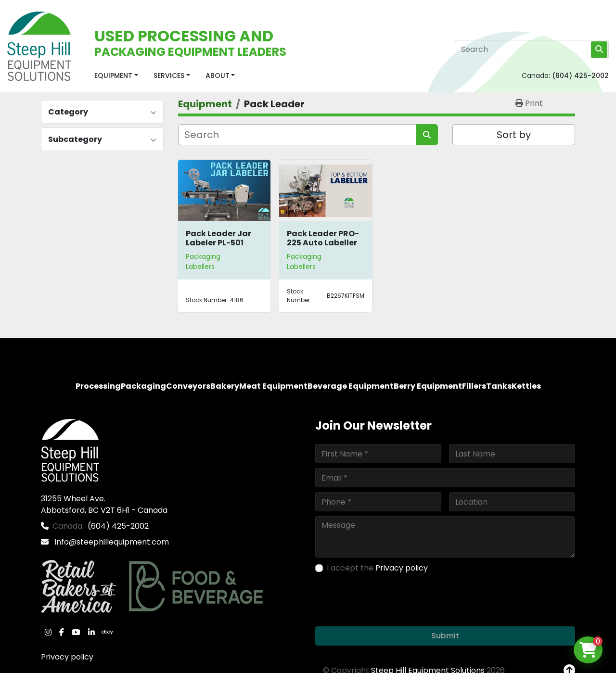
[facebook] (62, 632)
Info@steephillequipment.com (111, 542)
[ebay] (107, 632)
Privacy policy (67, 657)
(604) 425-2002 (580, 76)
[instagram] (48, 632)
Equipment (113, 76)
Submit (445, 636)
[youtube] (76, 632)
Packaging (203, 256)
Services (169, 76)
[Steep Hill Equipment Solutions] (70, 450)
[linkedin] (91, 632)
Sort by (514, 135)
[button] (116, 76)
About (218, 76)
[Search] (532, 50)
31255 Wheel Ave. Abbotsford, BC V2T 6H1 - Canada (104, 504)
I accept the (377, 568)
